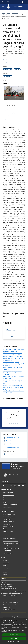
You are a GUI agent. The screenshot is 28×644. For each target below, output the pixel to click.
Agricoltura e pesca (8, 553)
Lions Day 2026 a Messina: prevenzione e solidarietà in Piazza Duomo (13, 350)
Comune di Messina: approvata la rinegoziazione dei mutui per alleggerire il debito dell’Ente (13, 364)
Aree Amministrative (9, 495)
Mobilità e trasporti (8, 531)
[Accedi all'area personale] (22, 2)
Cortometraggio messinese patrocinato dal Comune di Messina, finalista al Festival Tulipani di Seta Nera (13, 358)
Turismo (5, 529)
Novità (9, 13)
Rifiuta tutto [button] (14, 638)
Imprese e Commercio (9, 522)
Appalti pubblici (7, 524)
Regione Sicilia (6, 2)
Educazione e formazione (10, 539)
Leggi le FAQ (7, 607)
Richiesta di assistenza (9, 610)
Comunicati (15, 13)
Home (3, 13)
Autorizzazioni (7, 551)
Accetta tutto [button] (14, 635)
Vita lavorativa (7, 519)
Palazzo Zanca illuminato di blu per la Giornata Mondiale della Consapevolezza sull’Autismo (13, 373)
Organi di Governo (8, 493)
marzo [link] (11, 130)
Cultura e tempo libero (9, 517)
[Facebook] (4, 486)
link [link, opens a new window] (6, 632)
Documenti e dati (8, 507)
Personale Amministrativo (10, 505)
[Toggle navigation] (3, 6)
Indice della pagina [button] (10, 105)
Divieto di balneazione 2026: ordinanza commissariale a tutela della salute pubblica (14, 354)
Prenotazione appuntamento (11, 602)
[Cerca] (25, 7)
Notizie (5, 560)
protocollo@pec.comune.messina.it (12, 594)
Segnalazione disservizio (10, 605)
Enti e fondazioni (8, 500)
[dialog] (14, 631)
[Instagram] (15, 486)
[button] (14, 642)
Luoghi (5, 572)
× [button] (26, 620)
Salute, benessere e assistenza (11, 548)
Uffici (5, 497)
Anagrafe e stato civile (9, 514)
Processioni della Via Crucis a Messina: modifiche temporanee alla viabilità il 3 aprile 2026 (13, 382)
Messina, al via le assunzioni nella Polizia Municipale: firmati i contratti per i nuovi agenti (13, 387)
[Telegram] (23, 486)
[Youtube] (11, 486)
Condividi (6, 60)
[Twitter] (7, 486)
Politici (5, 502)
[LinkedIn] (19, 486)
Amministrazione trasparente (11, 617)
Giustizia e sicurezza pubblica (11, 541)
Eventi (5, 574)
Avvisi (5, 565)
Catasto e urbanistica (9, 526)
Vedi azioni (7, 63)
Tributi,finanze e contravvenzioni (12, 543)
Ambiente (6, 546)
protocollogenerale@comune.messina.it (15, 592)
